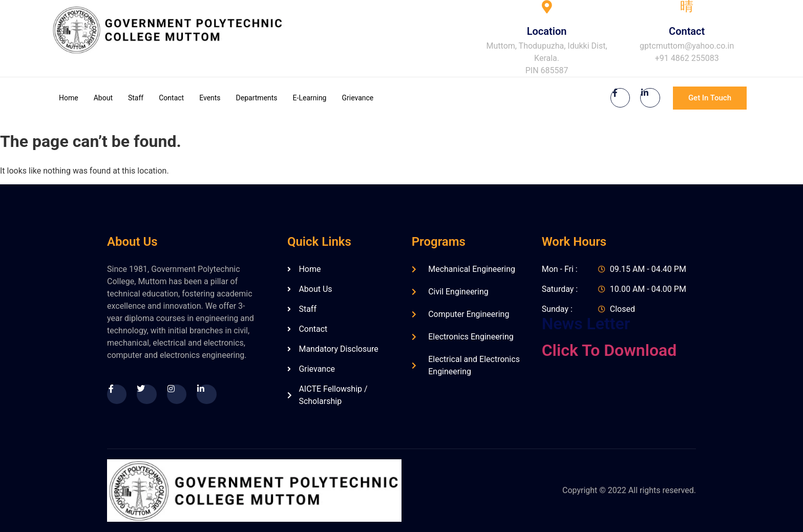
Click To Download (609, 350)
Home (69, 98)
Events (210, 98)
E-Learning (310, 98)
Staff (136, 98)
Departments (257, 98)
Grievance (357, 98)
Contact (171, 98)
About (103, 98)
